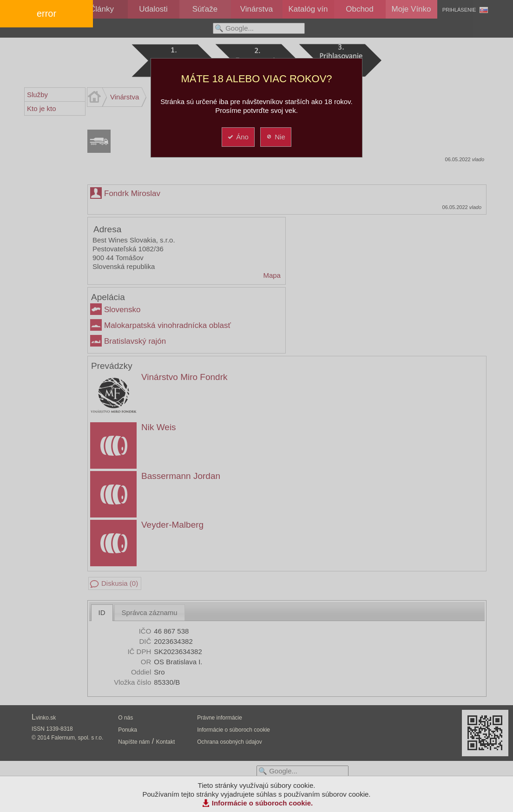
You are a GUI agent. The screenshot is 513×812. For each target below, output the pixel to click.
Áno (238, 137)
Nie (275, 137)
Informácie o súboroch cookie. (263, 803)
